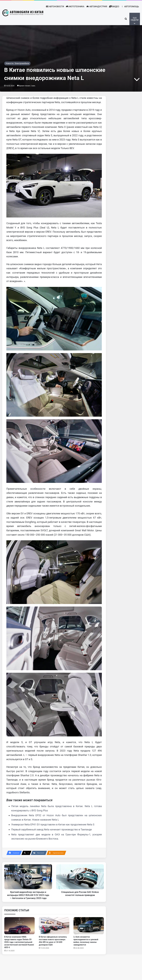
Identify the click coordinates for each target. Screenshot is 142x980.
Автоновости (55, 7)
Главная (10, 37)
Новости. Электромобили (49, 37)
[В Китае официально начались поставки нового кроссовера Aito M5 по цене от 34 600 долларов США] (54, 944)
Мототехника (75, 7)
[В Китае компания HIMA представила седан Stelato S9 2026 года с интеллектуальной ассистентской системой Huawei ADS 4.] (19, 944)
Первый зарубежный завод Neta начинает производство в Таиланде (52, 848)
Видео (114, 7)
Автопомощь (130, 7)
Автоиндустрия (97, 7)
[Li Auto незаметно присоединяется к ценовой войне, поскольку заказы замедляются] (89, 944)
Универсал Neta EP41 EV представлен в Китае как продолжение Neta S (53, 843)
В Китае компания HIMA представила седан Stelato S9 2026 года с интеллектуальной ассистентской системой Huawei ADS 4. (19, 961)
